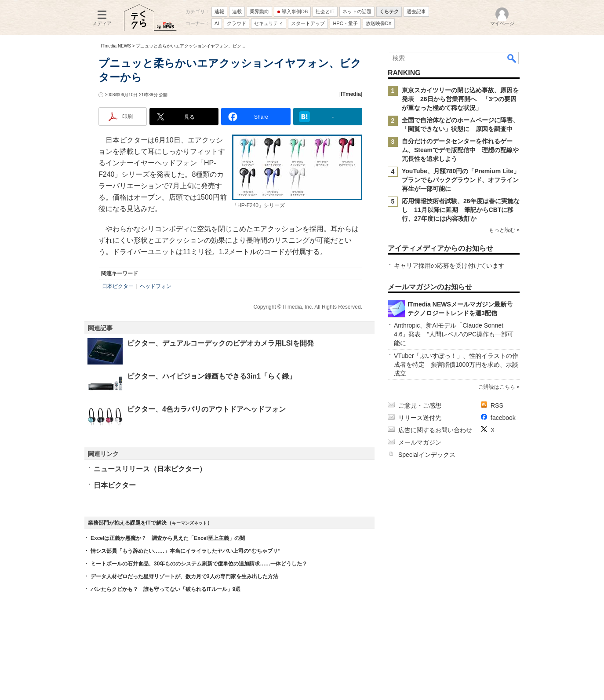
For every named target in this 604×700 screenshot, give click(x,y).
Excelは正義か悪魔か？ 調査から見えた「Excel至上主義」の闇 (168, 538)
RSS (497, 405)
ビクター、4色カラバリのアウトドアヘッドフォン (206, 409)
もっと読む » (504, 230)
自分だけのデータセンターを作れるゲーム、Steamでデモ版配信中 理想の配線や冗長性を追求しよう (460, 150)
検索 (512, 58)
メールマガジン (420, 442)
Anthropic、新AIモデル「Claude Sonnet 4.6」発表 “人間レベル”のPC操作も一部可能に (454, 334)
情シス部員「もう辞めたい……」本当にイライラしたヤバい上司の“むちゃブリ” (186, 551)
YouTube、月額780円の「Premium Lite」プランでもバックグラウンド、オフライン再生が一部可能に (461, 180)
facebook (503, 418)
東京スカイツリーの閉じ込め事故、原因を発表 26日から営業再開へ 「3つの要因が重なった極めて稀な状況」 (460, 99)
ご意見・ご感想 (420, 405)
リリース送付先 (420, 418)
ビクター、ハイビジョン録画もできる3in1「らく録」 (211, 376)
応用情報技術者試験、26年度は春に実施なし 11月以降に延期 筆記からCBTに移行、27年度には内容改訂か (461, 210)
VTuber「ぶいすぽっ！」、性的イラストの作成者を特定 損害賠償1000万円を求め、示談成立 (456, 365)
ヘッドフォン (156, 286)
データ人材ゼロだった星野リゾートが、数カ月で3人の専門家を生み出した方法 (184, 576)
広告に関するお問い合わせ (435, 430)
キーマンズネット (189, 523)
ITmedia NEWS (116, 46)
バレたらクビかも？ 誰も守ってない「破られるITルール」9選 (166, 589)
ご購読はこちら (497, 387)
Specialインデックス (427, 455)
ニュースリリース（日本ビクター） (150, 469)
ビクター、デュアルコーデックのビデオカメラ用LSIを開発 (220, 343)
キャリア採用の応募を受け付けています (449, 266)
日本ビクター (118, 286)
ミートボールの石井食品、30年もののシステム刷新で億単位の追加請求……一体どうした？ (199, 564)
